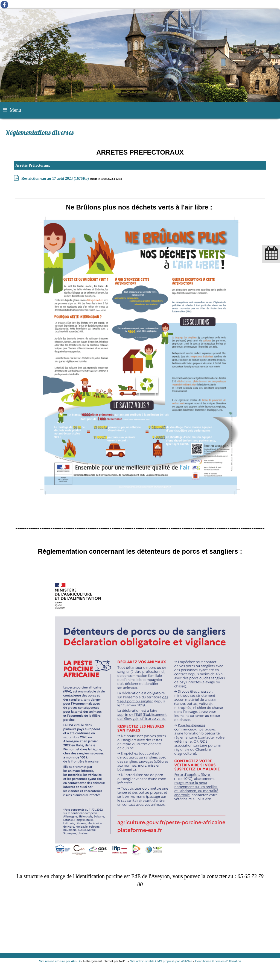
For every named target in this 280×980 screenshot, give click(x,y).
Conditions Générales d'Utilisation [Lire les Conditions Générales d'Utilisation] (218, 961)
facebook (4, 5)
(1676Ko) (56, 178)
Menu (15, 110)
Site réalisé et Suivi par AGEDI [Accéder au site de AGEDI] (60, 961)
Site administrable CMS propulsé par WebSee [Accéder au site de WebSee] (161, 961)
